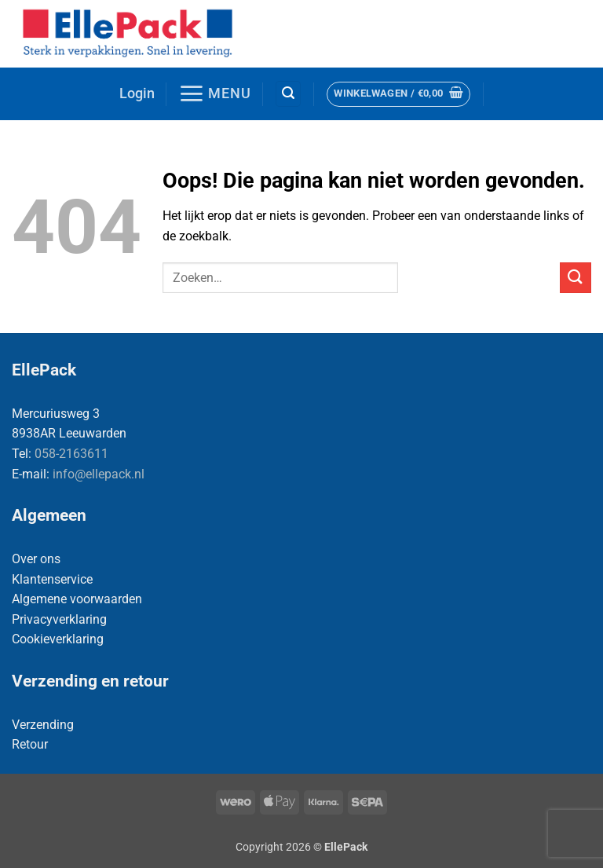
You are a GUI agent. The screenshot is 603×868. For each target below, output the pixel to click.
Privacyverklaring (59, 619)
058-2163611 (71, 454)
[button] (137, 94)
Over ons (36, 559)
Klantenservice (52, 579)
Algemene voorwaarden (77, 599)
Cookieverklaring (58, 639)
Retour (30, 744)
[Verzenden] (576, 278)
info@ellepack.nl (99, 474)
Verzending (43, 725)
